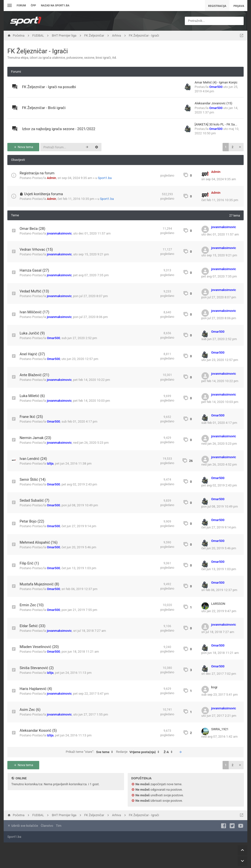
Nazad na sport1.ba (55, 6)
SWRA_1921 (220, 729)
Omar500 (216, 87)
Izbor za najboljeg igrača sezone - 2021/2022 (59, 129)
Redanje (139, 752)
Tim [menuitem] (59, 826)
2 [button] (232, 147)
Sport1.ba (105, 178)
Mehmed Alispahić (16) (39, 542)
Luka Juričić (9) (32, 333)
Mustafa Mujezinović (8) (39, 584)
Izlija (50, 463)
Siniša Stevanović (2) (37, 668)
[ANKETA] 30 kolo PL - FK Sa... (216, 124)
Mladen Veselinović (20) (39, 647)
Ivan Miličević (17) (34, 312)
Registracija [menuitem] (217, 6)
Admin (51, 178)
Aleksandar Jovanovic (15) (213, 103)
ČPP (33, 6)
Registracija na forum (37, 173)
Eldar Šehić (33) (32, 626)
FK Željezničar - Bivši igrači (44, 108)
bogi (214, 687)
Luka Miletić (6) (32, 396)
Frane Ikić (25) (31, 417)
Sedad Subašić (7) (34, 500)
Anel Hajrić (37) (32, 354)
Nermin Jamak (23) (35, 438)
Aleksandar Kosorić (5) (38, 730)
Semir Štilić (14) (33, 480)
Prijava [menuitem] (239, 6)
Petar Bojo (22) (32, 521)
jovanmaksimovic (59, 233)
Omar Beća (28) (32, 229)
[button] (240, 147)
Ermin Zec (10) (32, 605)
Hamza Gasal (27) (34, 270)
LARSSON (218, 604)
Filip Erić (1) (29, 563)
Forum (21, 6)
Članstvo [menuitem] (47, 826)
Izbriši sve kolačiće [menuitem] (23, 826)
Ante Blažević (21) (34, 375)
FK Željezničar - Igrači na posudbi (49, 87)
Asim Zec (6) (30, 710)
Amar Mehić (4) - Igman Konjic (216, 82)
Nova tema (23, 147)
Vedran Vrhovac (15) (36, 249)
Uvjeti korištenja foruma (44, 194)
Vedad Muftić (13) (34, 291)
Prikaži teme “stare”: (90, 752)
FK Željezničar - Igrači (38, 51)
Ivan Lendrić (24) (33, 459)
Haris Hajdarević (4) (36, 689)
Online (21, 778)
